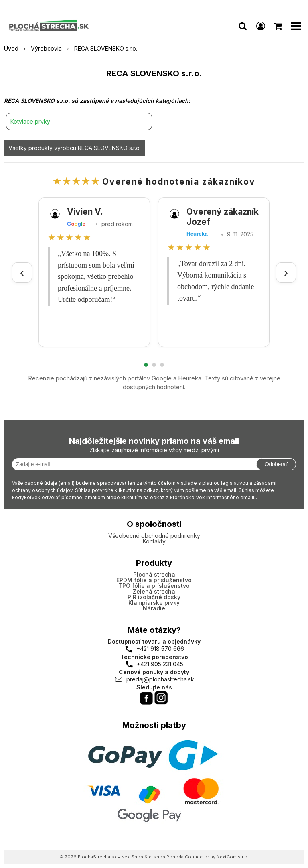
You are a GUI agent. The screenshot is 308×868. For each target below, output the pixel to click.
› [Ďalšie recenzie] (286, 272)
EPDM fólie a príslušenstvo (154, 580)
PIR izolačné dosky (154, 597)
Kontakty (154, 541)
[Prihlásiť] (261, 26)
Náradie (154, 608)
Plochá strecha (154, 574)
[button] (243, 26)
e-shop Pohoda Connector (179, 857)
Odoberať (276, 464)
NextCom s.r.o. (233, 857)
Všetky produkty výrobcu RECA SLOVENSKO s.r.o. (75, 148)
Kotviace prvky (30, 121)
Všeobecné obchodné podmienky (154, 536)
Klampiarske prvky (154, 603)
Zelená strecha (154, 591)
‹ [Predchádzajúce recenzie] (22, 272)
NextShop (132, 857)
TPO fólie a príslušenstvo (154, 586)
